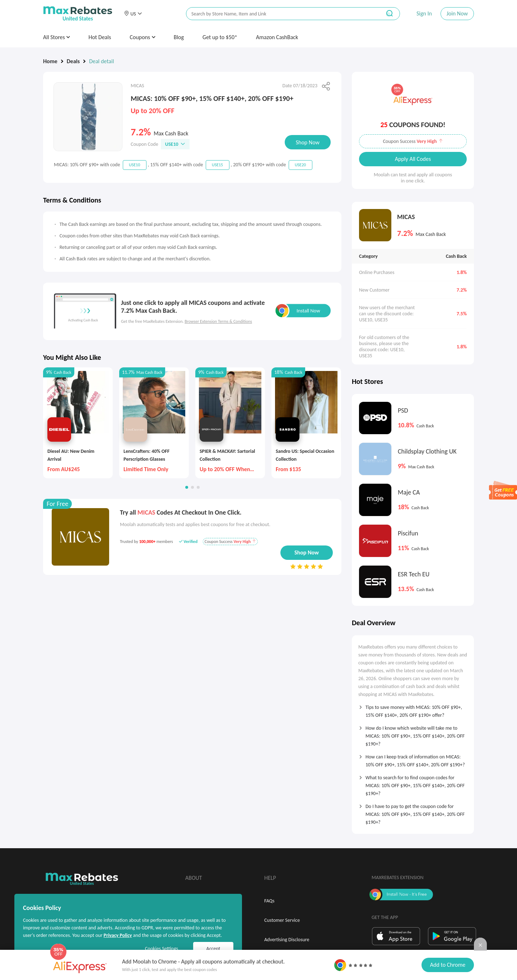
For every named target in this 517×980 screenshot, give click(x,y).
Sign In (424, 13)
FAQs (269, 901)
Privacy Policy (118, 935)
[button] (133, 14)
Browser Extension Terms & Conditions (218, 321)
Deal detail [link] (101, 61)
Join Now (457, 13)
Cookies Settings (162, 949)
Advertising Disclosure (287, 940)
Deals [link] (73, 61)
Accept (213, 949)
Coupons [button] (142, 37)
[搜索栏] (279, 14)
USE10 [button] (175, 144)
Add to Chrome (448, 965)
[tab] (413, 709)
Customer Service (282, 920)
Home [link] (50, 61)
